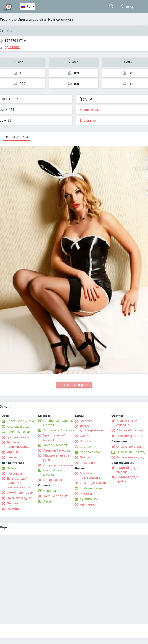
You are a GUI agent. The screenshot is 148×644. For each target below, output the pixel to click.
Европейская (89, 110)
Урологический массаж (54, 438)
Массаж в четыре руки (56, 458)
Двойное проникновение (18, 444)
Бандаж (86, 457)
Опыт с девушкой (93, 483)
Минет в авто (90, 494)
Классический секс (21, 421)
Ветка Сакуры (54, 480)
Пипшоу (13, 503)
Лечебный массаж (57, 450)
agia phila (39, 19)
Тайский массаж (55, 445)
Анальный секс (18, 427)
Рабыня (86, 441)
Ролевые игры (91, 452)
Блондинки (88, 121)
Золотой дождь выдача (128, 470)
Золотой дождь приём (128, 479)
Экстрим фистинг (129, 436)
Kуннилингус (89, 499)
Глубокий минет (92, 488)
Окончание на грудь (131, 452)
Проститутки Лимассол (16, 19)
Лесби (48, 501)
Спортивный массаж (59, 465)
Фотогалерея (17, 137)
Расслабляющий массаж (56, 472)
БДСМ (85, 436)
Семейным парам (20, 493)
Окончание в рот (129, 447)
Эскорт (12, 468)
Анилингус (88, 504)
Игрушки (13, 452)
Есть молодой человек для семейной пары (18, 483)
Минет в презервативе (90, 475)
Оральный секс (18, 432)
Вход (127, 6)
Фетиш (12, 457)
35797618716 (15, 40)
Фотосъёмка (16, 474)
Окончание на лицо (131, 457)
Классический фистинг (127, 423)
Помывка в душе (19, 498)
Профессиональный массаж (58, 423)
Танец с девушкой (57, 496)
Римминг (13, 509)
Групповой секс (18, 437)
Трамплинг (88, 463)
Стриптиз (50, 491)
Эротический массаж (59, 430)
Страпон (86, 447)
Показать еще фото (74, 385)
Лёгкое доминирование (92, 428)
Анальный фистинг (131, 430)
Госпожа (86, 421)
